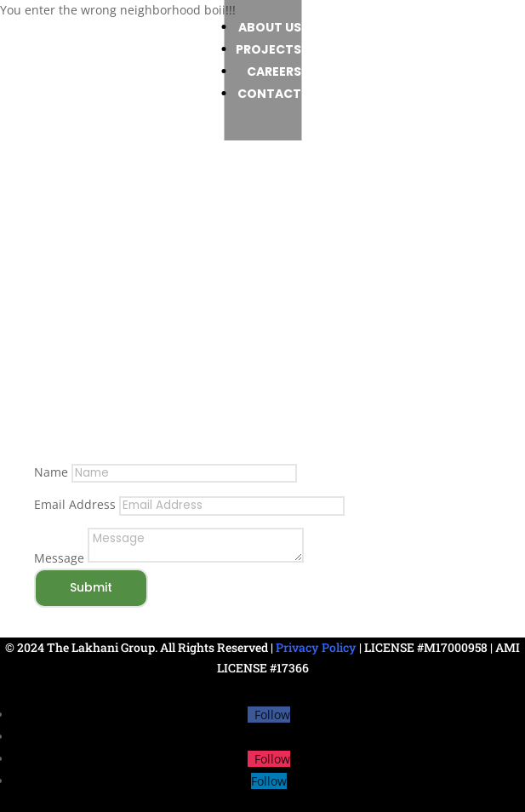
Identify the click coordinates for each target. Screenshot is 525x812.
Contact (345, 94)
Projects (344, 49)
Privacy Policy (316, 647)
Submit (91, 587)
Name (51, 472)
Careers (350, 71)
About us (345, 27)
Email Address (75, 504)
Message (59, 558)
